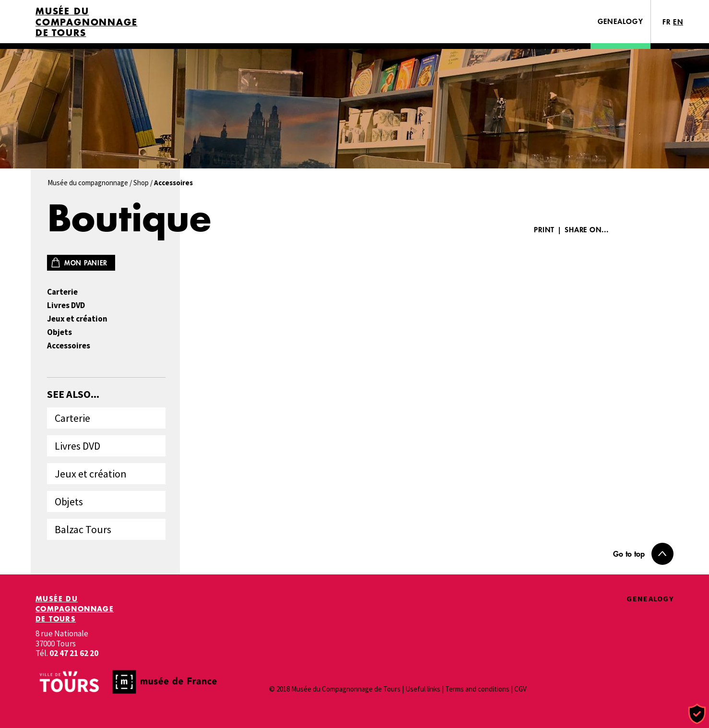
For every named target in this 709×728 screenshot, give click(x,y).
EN (678, 22)
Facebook (629, 229)
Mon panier (86, 263)
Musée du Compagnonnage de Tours (86, 22)
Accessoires (69, 346)
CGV (520, 689)
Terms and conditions (477, 689)
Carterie (62, 292)
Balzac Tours (83, 529)
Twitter (658, 229)
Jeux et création (77, 319)
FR (667, 22)
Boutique (129, 218)
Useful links (423, 689)
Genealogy (620, 21)
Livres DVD (66, 305)
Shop (141, 183)
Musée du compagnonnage (88, 183)
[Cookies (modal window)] (697, 714)
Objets (59, 332)
